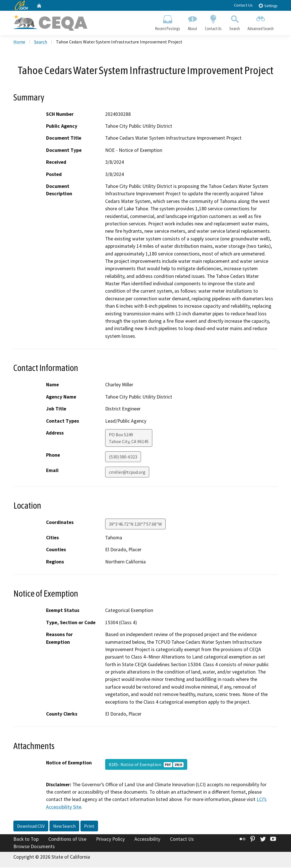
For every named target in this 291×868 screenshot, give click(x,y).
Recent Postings (168, 22)
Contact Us (243, 5)
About (192, 22)
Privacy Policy (110, 840)
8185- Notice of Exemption (146, 765)
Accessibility (147, 840)
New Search (64, 827)
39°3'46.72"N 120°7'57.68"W (135, 525)
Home (19, 42)
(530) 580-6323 (123, 457)
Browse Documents (34, 847)
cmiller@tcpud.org (127, 473)
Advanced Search (261, 22)
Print (89, 827)
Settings (268, 6)
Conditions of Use (67, 840)
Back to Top (26, 840)
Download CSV (31, 827)
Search (235, 22)
